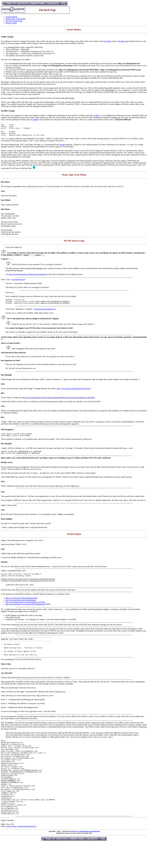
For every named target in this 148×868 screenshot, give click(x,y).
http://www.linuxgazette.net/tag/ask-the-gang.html (27, 277)
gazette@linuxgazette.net (27, 852)
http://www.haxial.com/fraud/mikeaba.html (22, 605)
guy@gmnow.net (18, 282)
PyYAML (35, 120)
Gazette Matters (11, 17)
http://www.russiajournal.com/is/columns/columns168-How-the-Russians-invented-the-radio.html (58, 401)
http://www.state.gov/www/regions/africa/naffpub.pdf (25, 611)
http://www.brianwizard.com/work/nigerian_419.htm (25, 609)
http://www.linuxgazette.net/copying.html (86, 857)
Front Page (107, 41)
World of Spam (11, 23)
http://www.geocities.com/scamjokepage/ (21, 607)
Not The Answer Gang (14, 21)
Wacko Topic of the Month (15, 19)
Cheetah (62, 147)
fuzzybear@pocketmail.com (45, 313)
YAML (96, 115)
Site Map (121, 41)
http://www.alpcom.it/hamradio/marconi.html (74, 392)
